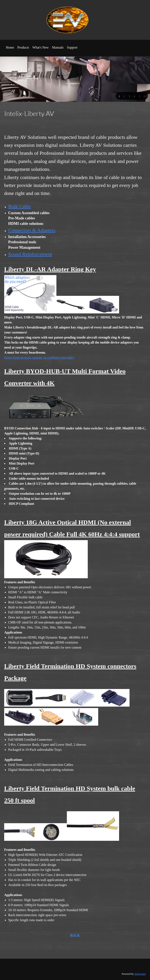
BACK (75, 935)
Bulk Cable (20, 206)
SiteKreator (140, 974)
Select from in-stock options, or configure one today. (39, 357)
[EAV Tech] (72, 20)
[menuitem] (10, 49)
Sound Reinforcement (30, 254)
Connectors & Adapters (32, 230)
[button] (119, 96)
